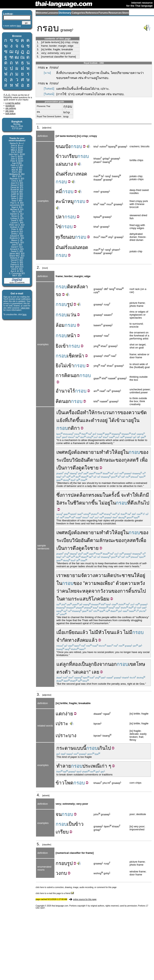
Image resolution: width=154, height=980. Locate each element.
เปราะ (62, 723)
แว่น (72, 315)
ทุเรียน (62, 237)
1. (38, 42)
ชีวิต (78, 503)
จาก (96, 591)
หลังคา (81, 287)
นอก (75, 375)
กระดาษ (65, 748)
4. (38, 53)
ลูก (66, 664)
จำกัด (62, 640)
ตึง (133, 503)
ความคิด (104, 575)
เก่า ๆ (105, 766)
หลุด (87, 591)
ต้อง (78, 452)
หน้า (72, 336)
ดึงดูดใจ (81, 468)
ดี (88, 460)
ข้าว (60, 156)
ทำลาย (64, 766)
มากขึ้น (90, 503)
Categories (78, 13)
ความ (134, 412)
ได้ (112, 420)
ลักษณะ (107, 460)
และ (87, 420)
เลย (95, 672)
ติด (70, 287)
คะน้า (61, 201)
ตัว (68, 672)
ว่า (59, 591)
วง (58, 873)
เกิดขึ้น (75, 420)
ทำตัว (106, 452)
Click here (25, 308)
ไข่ (58, 227)
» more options (12, 26)
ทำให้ (89, 412)
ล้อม (60, 325)
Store (125, 13)
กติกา (74, 428)
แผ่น (60, 164)
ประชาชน (124, 575)
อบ (72, 237)
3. (38, 49)
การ (60, 375)
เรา (60, 575)
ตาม (95, 460)
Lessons (53, 13)
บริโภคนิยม (97, 599)
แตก (60, 714)
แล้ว (118, 632)
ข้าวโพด (64, 783)
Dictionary (65, 13)
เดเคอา (81, 672)
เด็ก (142, 495)
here (24, 314)
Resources (115, 13)
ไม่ (64, 366)
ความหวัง (135, 583)
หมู (71, 201)
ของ (124, 412)
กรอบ (61, 863)
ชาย (94, 468)
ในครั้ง (109, 495)
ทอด (83, 174)
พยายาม (91, 452)
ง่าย (69, 714)
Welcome (41, 13)
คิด (67, 375)
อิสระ (62, 503)
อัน (84, 460)
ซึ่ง (59, 495)
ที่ (66, 420)
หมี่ (59, 191)
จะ (124, 495)
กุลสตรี (131, 460)
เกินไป (143, 503)
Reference (92, 13)
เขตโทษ (137, 664)
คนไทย (69, 591)
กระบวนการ (107, 412)
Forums (103, 13)
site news (10, 111)
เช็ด (71, 356)
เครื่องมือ (73, 412)
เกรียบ (71, 156)
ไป (143, 591)
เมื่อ (60, 632)
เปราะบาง (66, 735)
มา (125, 420)
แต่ (60, 664)
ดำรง (96, 420)
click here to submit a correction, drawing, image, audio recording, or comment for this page (76, 887)
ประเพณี (91, 766)
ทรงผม (95, 495)
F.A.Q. (7, 95)
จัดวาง (88, 575)
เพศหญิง (65, 452)
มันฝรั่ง (63, 174)
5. (38, 57)
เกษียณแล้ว (76, 632)
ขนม (60, 146)
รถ (58, 294)
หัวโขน (106, 632)
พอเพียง (105, 583)
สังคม (82, 640)
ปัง (68, 146)
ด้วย (120, 583)
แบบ (78, 748)
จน (59, 814)
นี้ (118, 495)
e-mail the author (13, 103)
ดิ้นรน (134, 591)
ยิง (58, 346)
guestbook (10, 106)
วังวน (106, 591)
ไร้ (72, 391)
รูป (70, 304)
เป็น (60, 412)
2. (38, 46)
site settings (11, 108)
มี (147, 495)
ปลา (60, 217)
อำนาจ (63, 391)
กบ (64, 873)
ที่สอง (74, 664)
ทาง (72, 640)
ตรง (60, 672)
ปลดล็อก (79, 495)
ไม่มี (94, 632)
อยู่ (105, 420)
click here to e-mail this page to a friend (55, 893)
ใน (137, 420)
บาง (69, 164)
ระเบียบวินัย (69, 460)
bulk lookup (10, 114)
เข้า (65, 346)
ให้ (115, 452)
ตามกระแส (74, 599)
